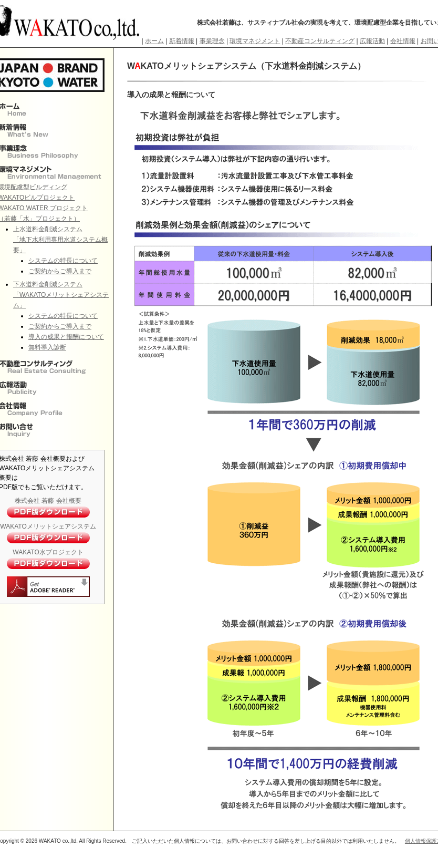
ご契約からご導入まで (60, 271)
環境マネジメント (255, 41)
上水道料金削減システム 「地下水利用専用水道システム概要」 (60, 240)
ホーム (154, 41)
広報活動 (372, 41)
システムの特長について (63, 261)
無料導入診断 (47, 347)
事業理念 (212, 41)
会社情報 (403, 41)
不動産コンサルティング (320, 41)
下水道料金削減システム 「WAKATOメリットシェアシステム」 (61, 295)
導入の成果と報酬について (66, 337)
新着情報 (182, 41)
